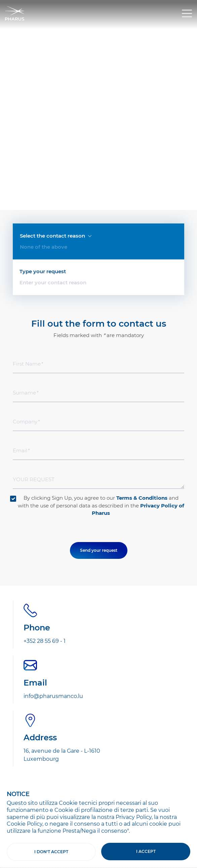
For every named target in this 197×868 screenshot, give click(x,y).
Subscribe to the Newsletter (73, 659)
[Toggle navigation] (187, 13)
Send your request (99, 403)
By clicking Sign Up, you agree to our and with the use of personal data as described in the (101, 358)
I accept (146, 851)
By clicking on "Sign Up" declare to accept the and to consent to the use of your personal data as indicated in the (99, 698)
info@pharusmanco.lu (53, 549)
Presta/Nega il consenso (95, 831)
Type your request (43, 124)
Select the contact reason (56, 94)
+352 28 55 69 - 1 (45, 494)
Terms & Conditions (142, 351)
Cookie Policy (25, 824)
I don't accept (51, 852)
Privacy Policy (134, 817)
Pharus (15, 13)
